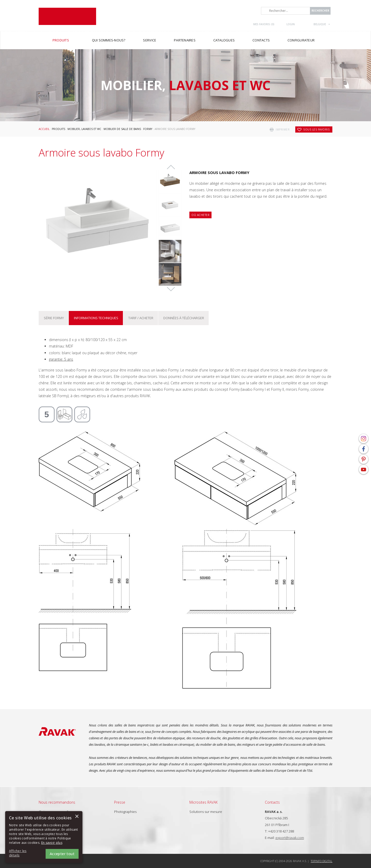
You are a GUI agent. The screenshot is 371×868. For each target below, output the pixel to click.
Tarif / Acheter (141, 318)
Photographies (125, 812)
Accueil (44, 129)
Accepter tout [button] (62, 854)
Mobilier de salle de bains (122, 129)
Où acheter (200, 215)
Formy (148, 129)
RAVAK (67, 16)
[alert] (44, 837)
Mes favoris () (264, 24)
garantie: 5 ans (61, 359)
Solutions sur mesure (206, 812)
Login (291, 24)
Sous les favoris (316, 129)
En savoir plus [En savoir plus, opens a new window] (52, 843)
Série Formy (54, 318)
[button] (23, 853)
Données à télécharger (184, 318)
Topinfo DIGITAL (322, 861)
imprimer (283, 129)
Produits (58, 129)
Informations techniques (96, 318)
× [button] (77, 817)
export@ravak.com (290, 838)
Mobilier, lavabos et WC (84, 129)
